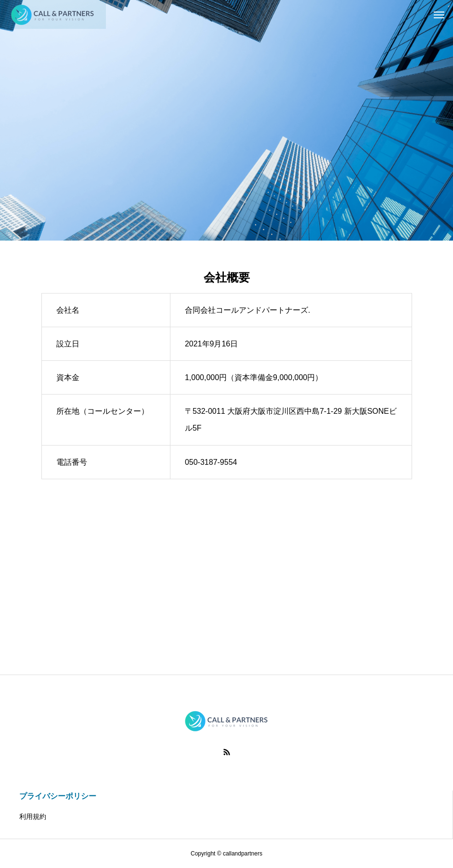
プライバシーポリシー (58, 796)
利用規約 (33, 817)
